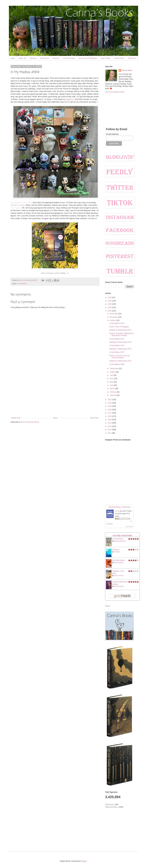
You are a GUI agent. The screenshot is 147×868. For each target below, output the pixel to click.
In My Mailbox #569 (117, 364)
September (114, 369)
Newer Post (16, 418)
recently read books (122, 535)
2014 (110, 423)
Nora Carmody (119, 576)
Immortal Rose (118, 539)
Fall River (116, 550)
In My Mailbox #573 (117, 323)
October (113, 320)
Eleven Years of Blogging (119, 327)
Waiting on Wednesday (88, 58)
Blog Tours (106, 58)
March (112, 389)
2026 (110, 297)
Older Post (94, 418)
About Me (22, 58)
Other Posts (119, 58)
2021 (110, 400)
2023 (110, 308)
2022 (110, 311)
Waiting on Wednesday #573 (120, 349)
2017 (110, 413)
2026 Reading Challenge (119, 507)
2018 (110, 410)
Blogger (84, 861)
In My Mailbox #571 (117, 345)
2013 (110, 426)
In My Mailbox (69, 58)
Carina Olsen (127, 70)
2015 (110, 420)
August (113, 372)
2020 (110, 403)
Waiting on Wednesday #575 (120, 330)
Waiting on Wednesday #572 (120, 361)
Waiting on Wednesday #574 (120, 342)
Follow (108, 606)
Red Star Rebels (118, 560)
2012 (110, 430)
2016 (110, 416)
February (113, 392)
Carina (117, 511)
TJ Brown (117, 552)
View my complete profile (115, 92)
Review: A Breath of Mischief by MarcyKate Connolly (121, 334)
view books (129, 526)
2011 (110, 433)
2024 (110, 304)
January (113, 395)
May (112, 382)
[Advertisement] (55, 393)
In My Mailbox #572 (117, 339)
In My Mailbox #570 (117, 352)
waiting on (70, 99)
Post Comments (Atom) (30, 422)
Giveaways (45, 58)
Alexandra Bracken (120, 541)
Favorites (132, 58)
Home (13, 58)
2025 (110, 301)
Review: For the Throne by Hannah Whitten (120, 357)
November (114, 317)
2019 (110, 406)
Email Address (112, 134)
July (112, 375)
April (112, 385)
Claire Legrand (119, 586)
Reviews (33, 58)
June (112, 379)
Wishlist (56, 58)
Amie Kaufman (119, 563)
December (114, 314)
